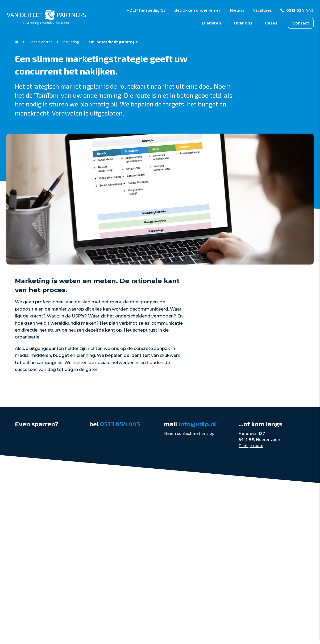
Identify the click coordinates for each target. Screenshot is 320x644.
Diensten (212, 23)
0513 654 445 (300, 10)
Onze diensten (41, 42)
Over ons (243, 23)
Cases (271, 23)
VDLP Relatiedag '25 (146, 10)
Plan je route (251, 446)
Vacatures (262, 10)
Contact (301, 23)
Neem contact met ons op (189, 434)
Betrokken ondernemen (198, 10)
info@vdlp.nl (197, 424)
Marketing (71, 42)
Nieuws (237, 10)
